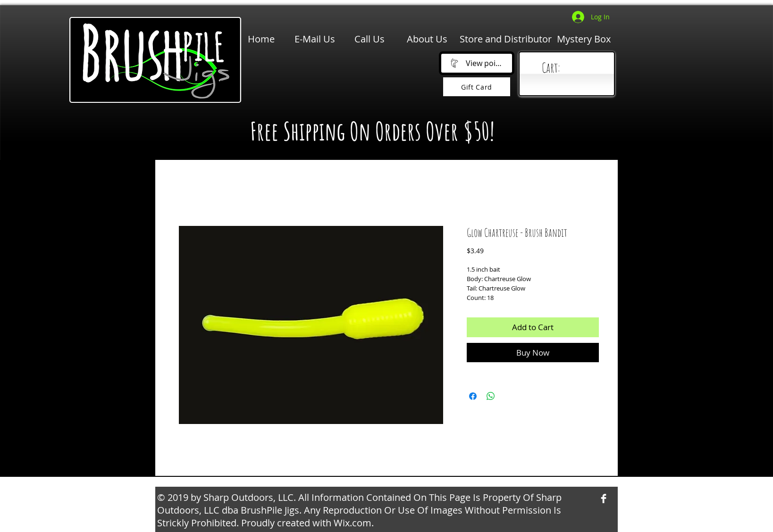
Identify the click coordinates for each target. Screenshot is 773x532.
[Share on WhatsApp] (491, 396)
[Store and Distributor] (506, 39)
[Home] (261, 39)
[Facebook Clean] (604, 499)
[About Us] (427, 39)
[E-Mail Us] (315, 39)
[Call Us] (370, 39)
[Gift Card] (477, 87)
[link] (569, 68)
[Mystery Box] (584, 39)
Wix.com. (354, 523)
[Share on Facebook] (473, 396)
